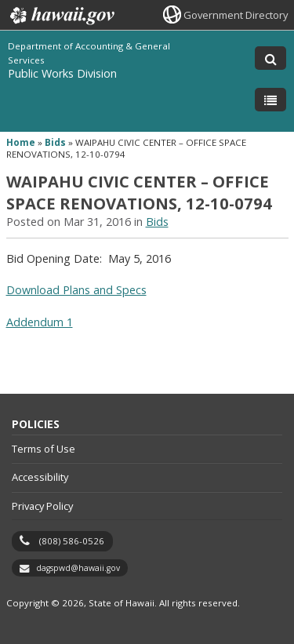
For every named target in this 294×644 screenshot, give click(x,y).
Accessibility (40, 477)
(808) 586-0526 (72, 541)
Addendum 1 (40, 322)
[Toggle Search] (270, 58)
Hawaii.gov (61, 16)
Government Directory (236, 15)
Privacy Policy (42, 506)
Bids (55, 142)
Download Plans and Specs (76, 290)
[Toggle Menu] (270, 100)
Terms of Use (44, 449)
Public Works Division (62, 73)
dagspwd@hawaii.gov (78, 568)
